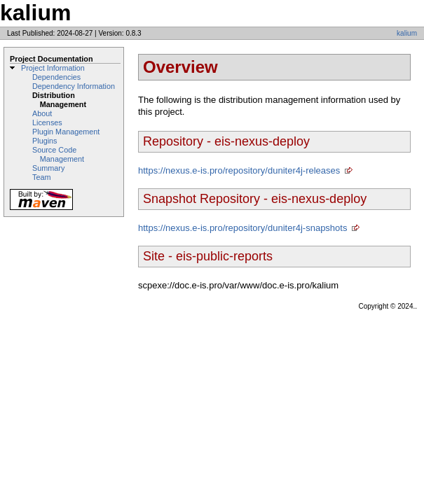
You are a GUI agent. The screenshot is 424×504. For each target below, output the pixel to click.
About (42, 113)
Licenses (47, 122)
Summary (48, 168)
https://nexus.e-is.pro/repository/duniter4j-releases (239, 170)
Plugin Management (66, 132)
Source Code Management (58, 154)
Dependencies (56, 77)
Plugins (45, 141)
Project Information (53, 68)
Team (41, 177)
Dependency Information (74, 86)
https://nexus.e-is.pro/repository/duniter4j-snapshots (242, 228)
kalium (407, 33)
